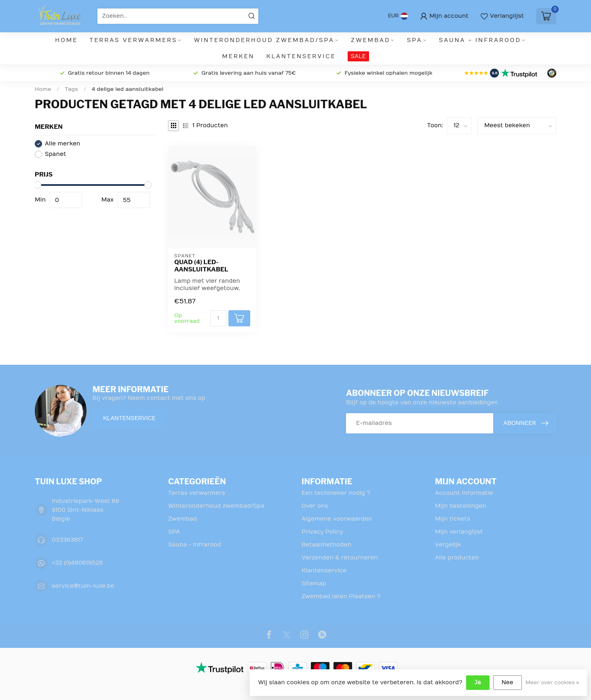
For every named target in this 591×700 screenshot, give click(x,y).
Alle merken (63, 144)
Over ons (315, 506)
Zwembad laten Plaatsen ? (341, 596)
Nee (508, 682)
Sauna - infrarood (480, 40)
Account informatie (464, 493)
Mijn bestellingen (461, 506)
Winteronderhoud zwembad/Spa (264, 40)
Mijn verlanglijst (459, 532)
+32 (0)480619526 (77, 563)
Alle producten (457, 558)
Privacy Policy (322, 532)
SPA (415, 40)
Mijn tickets (453, 519)
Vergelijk (448, 545)
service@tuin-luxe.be (83, 586)
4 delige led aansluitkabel (128, 89)
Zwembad (370, 40)
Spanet (56, 154)
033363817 (67, 540)
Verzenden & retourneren (340, 558)
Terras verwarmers (134, 40)
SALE (358, 56)
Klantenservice (301, 56)
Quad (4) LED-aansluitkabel (201, 266)
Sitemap (314, 583)
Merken (238, 56)
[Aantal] (218, 318)
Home (66, 40)
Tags (71, 89)
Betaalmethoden (326, 545)
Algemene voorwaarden (337, 519)
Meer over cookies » (552, 683)
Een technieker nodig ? (336, 493)
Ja (478, 682)
